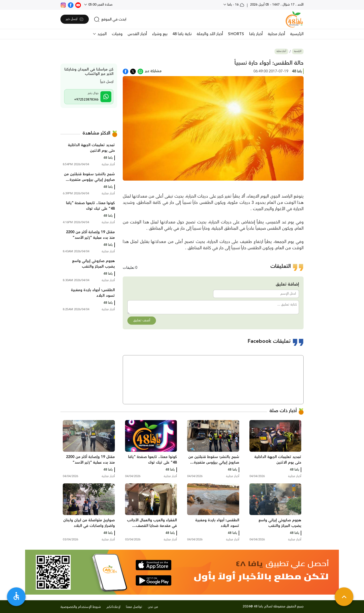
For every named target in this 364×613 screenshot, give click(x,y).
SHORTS (236, 34)
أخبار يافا (256, 34)
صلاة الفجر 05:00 (100, 5)
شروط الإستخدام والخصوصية (81, 607)
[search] (110, 19)
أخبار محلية (276, 34)
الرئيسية (297, 34)
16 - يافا (235, 5)
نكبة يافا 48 (182, 34)
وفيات (117, 34)
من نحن (153, 607)
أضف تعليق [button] (142, 320)
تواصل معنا (134, 607)
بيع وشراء (160, 34)
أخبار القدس (137, 34)
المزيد (101, 34)
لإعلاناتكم (113, 607)
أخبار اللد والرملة (210, 34)
